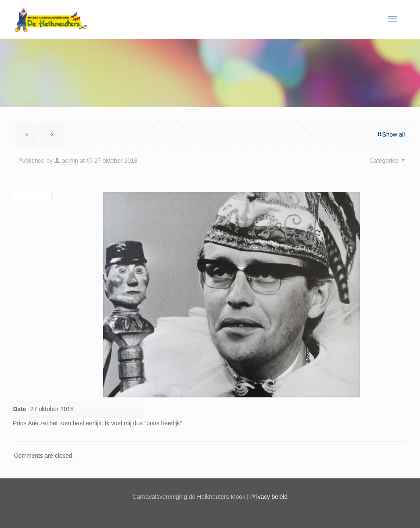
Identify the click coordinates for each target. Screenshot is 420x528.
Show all (391, 134)
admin (70, 161)
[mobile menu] (393, 19)
